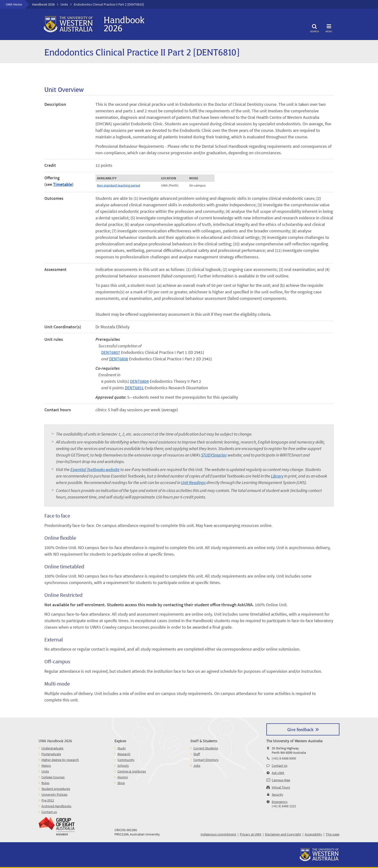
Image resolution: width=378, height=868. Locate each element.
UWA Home (14, 4)
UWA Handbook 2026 (55, 741)
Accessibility (313, 834)
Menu (329, 28)
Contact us (49, 812)
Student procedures (56, 789)
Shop (121, 783)
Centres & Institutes (132, 771)
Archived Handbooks (56, 806)
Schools (123, 766)
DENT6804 (139, 381)
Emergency (280, 802)
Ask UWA (278, 773)
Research (124, 754)
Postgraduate (51, 754)
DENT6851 (134, 388)
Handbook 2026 (43, 4)
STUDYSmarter (214, 455)
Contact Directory (206, 760)
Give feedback (300, 729)
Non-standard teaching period (118, 185)
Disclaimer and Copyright (283, 834)
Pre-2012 (48, 800)
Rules (45, 783)
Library (277, 476)
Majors (46, 766)
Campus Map (281, 780)
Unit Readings (193, 482)
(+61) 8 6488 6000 (284, 758)
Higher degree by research (60, 760)
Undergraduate (52, 748)
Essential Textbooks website (95, 469)
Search (314, 28)
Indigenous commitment (218, 834)
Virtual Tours (281, 787)
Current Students (206, 748)
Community (126, 760)
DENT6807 (111, 352)
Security (277, 794)
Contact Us (280, 766)
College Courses (53, 777)
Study (122, 748)
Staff (197, 754)
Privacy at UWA (251, 834)
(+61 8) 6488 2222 (284, 806)
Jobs (197, 766)
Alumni (123, 777)
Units (64, 4)
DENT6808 (119, 359)
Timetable (63, 184)
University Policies (54, 794)
